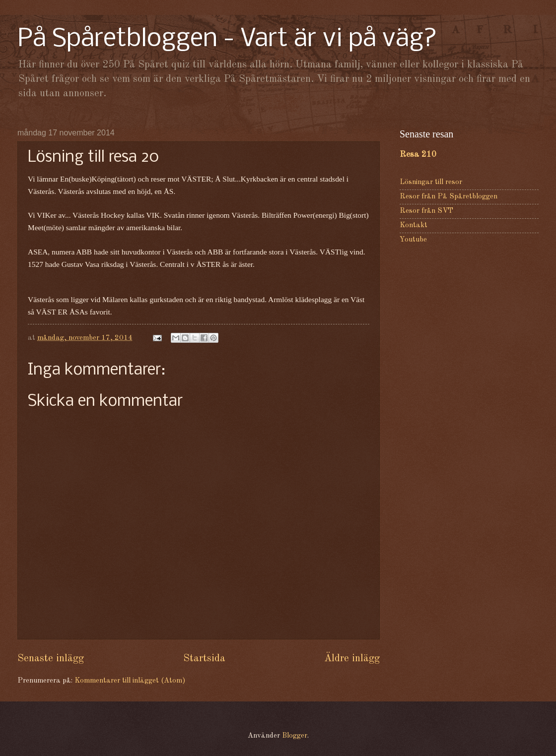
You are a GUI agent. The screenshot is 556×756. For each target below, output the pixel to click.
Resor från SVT (426, 211)
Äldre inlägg (352, 659)
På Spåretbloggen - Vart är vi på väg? (227, 39)
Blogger (295, 736)
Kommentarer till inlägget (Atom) (130, 681)
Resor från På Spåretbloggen (449, 197)
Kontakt (414, 225)
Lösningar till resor (431, 182)
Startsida (204, 659)
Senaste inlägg (51, 659)
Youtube (413, 240)
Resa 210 (418, 155)
